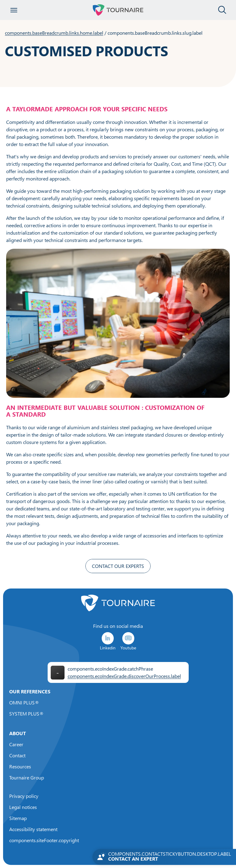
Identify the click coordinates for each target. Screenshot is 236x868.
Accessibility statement (33, 829)
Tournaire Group (27, 778)
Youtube (128, 641)
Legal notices (23, 807)
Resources (20, 767)
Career (16, 744)
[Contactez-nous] (164, 857)
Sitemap (18, 818)
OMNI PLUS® (24, 703)
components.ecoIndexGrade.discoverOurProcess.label (124, 676)
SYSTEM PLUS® (26, 714)
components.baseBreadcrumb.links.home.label (54, 33)
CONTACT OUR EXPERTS (118, 566)
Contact (17, 755)
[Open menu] (14, 10)
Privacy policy (24, 796)
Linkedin (108, 641)
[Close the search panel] (222, 10)
